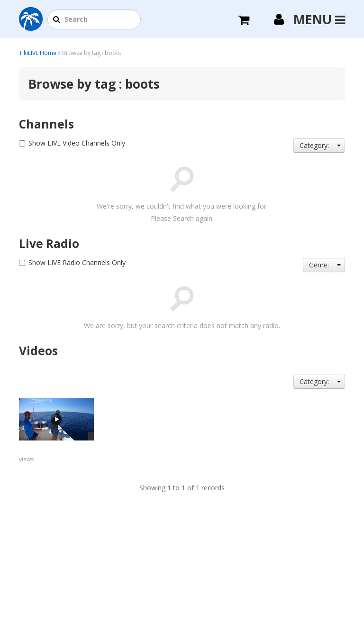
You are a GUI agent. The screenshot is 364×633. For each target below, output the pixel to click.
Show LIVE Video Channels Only (77, 143)
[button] (56, 20)
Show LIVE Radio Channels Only (77, 262)
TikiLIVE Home (38, 53)
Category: (314, 145)
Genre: (319, 265)
